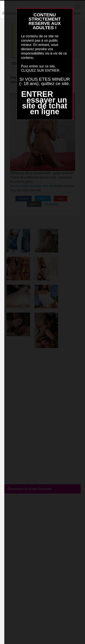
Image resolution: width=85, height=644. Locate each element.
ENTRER (37, 94)
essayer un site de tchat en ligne (45, 106)
